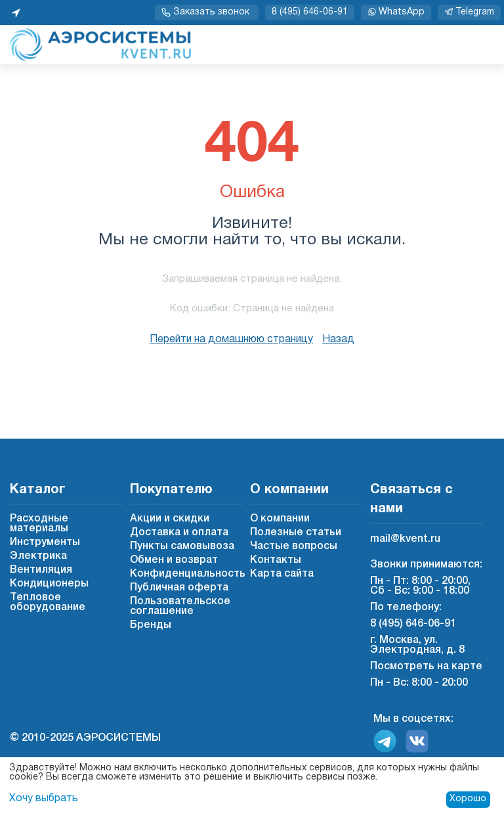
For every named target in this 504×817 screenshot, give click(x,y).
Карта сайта (282, 574)
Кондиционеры (49, 584)
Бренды (151, 625)
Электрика (38, 556)
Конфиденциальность (188, 574)
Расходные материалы (39, 524)
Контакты (276, 560)
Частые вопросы (294, 546)
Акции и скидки (170, 519)
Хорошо (468, 799)
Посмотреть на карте (426, 667)
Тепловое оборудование (48, 603)
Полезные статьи (296, 533)
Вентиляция (41, 570)
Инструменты (45, 542)
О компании (280, 519)
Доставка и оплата (179, 533)
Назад (338, 340)
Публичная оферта (179, 588)
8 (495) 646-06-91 (310, 12)
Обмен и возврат (174, 560)
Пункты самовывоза (182, 546)
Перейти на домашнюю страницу (231, 340)
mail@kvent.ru (405, 539)
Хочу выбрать (44, 799)
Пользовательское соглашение (180, 607)
